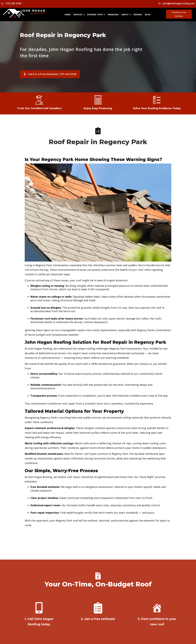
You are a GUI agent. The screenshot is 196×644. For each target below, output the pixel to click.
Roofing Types (95, 14)
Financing (113, 14)
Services (78, 14)
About (125, 14)
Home (67, 14)
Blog (148, 14)
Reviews (138, 14)
